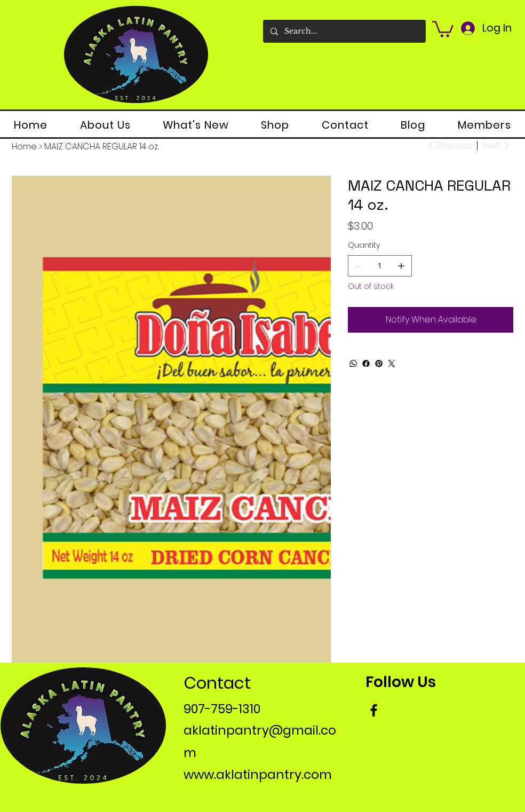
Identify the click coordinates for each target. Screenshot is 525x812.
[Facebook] (366, 364)
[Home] (24, 147)
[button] (443, 28)
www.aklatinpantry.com (258, 775)
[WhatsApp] (353, 364)
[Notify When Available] (431, 320)
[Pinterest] (379, 364)
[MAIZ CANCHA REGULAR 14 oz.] (101, 147)
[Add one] (401, 266)
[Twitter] (392, 364)
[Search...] (344, 31)
